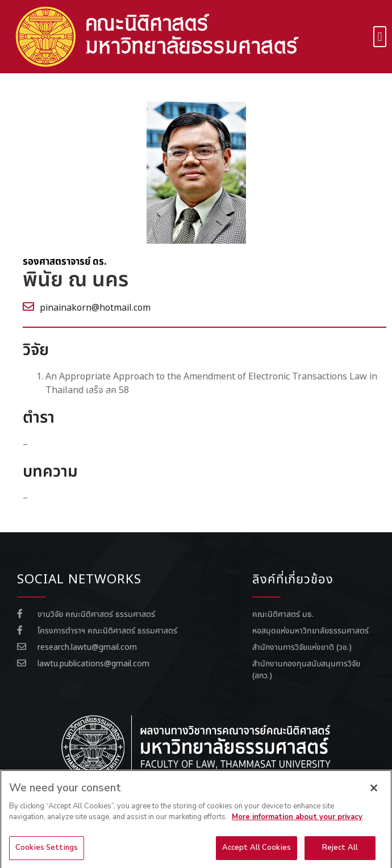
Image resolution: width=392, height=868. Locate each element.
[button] (380, 37)
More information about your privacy (297, 829)
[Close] (374, 799)
